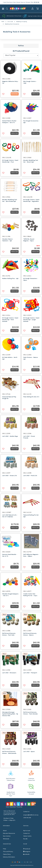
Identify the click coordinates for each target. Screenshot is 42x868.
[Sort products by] (21, 56)
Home (3, 22)
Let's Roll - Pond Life (30, 476)
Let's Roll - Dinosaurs (9, 673)
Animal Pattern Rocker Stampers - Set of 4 (9, 122)
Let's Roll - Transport (30, 673)
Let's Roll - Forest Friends (29, 437)
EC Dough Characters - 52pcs (31, 279)
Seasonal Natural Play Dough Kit (9, 398)
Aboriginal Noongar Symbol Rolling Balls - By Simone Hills (10, 714)
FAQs (32, 2)
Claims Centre (27, 836)
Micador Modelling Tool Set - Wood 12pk (31, 161)
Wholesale (28, 2)
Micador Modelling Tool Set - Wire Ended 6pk (10, 201)
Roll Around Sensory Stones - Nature (30, 634)
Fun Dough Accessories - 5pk (31, 122)
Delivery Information (9, 857)
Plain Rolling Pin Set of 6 (31, 397)
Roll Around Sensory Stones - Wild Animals (9, 752)
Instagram (27, 852)
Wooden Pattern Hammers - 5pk (8, 240)
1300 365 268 (36, 2)
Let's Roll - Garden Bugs (10, 436)
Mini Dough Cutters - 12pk (30, 82)
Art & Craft (10, 22)
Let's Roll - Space (29, 752)
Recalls (25, 839)
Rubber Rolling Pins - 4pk (10, 279)
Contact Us (26, 833)
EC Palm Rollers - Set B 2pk (10, 358)
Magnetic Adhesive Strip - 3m (10, 82)
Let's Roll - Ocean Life (10, 476)
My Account (27, 831)
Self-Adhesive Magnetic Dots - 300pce (31, 555)
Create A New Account (8, 2)
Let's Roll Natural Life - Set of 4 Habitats (10, 516)
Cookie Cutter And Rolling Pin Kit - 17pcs (30, 595)
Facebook (27, 849)
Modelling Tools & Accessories (12, 24)
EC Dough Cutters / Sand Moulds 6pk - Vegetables (31, 201)
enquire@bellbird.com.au (31, 815)
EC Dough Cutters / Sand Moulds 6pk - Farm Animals (10, 320)
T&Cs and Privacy (8, 852)
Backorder (15, 94)
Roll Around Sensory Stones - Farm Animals (31, 713)
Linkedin (26, 854)
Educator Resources (21, 2)
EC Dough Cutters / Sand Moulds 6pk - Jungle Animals (31, 320)
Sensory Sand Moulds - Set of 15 (10, 555)
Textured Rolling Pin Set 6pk (31, 516)
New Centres (7, 836)
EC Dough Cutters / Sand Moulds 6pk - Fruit (10, 161)
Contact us (26, 812)
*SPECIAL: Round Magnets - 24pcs (29, 240)
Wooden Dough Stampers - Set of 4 (10, 595)
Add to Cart (35, 94)
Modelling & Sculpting (22, 22)
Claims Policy (7, 854)
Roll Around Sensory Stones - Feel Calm (9, 634)
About (15, 2)
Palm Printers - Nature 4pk (31, 358)
